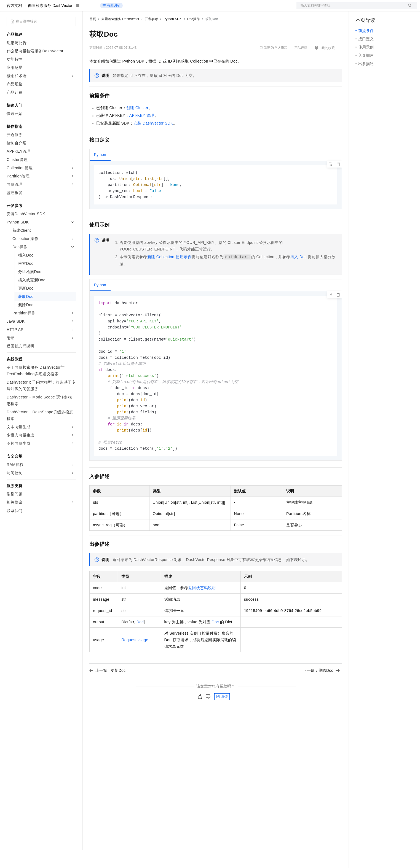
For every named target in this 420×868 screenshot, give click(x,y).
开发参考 (151, 37)
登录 (408, 9)
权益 (106, 9)
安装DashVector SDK (153, 141)
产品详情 (301, 65)
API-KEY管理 (142, 133)
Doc (140, 648)
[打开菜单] (9, 9)
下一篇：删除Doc (321, 696)
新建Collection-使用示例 (169, 276)
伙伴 (149, 9)
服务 (163, 9)
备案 (362, 9)
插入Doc (299, 276)
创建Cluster (137, 125)
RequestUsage (135, 666)
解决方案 (89, 9)
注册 (388, 9)
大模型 (57, 9)
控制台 (375, 9)
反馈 (222, 723)
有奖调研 (111, 23)
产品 (72, 9)
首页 (93, 37)
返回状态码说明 (202, 614)
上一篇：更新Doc (107, 696)
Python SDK (172, 37)
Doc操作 (193, 37)
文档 (350, 9)
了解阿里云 (182, 9)
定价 (119, 9)
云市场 (134, 9)
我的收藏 (328, 66)
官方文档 (14, 23)
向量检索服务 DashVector (50, 23)
